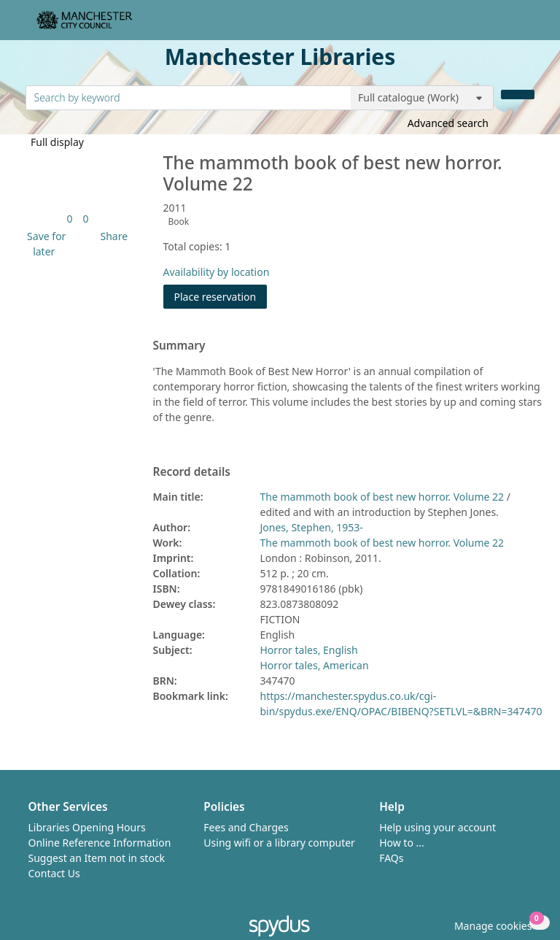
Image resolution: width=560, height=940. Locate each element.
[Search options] (422, 98)
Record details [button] (192, 472)
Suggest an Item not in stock (97, 858)
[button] (44, 244)
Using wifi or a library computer (279, 843)
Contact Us (54, 873)
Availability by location (217, 272)
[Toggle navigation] (527, 26)
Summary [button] (179, 346)
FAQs (391, 858)
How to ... (402, 843)
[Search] (518, 95)
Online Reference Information (100, 843)
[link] (69, 219)
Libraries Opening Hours (87, 827)
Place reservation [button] (221, 296)
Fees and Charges (246, 827)
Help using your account (437, 827)
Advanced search (448, 123)
